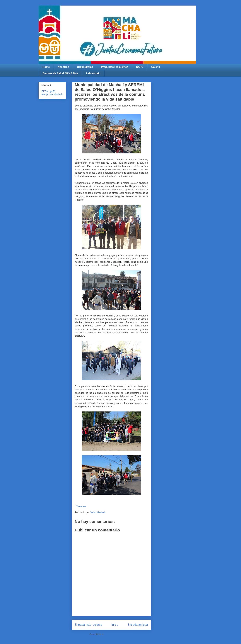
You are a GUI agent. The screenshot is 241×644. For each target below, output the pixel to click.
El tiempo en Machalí (52, 93)
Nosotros (63, 67)
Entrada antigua (138, 625)
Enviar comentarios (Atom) (119, 634)
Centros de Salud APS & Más (60, 73)
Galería (156, 67)
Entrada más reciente (88, 625)
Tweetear (81, 506)
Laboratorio (93, 73)
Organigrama (85, 67)
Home (46, 67)
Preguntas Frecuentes (115, 67)
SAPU (140, 67)
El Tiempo (47, 91)
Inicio (115, 625)
